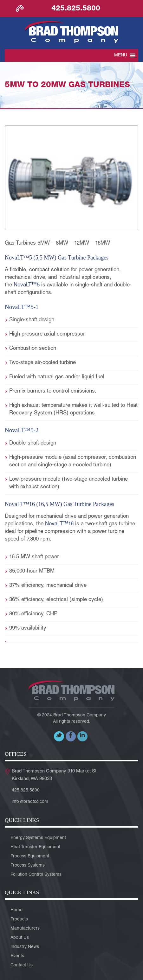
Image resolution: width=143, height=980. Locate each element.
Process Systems (28, 866)
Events (17, 956)
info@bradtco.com (30, 802)
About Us (20, 938)
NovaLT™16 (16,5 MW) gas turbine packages (59, 504)
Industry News (25, 947)
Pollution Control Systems (36, 875)
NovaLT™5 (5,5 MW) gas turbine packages (57, 258)
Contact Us (22, 965)
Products (19, 919)
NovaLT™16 (59, 524)
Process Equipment (30, 856)
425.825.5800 (76, 9)
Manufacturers (25, 929)
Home (16, 910)
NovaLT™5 (27, 285)
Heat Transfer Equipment (35, 847)
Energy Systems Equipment (38, 838)
